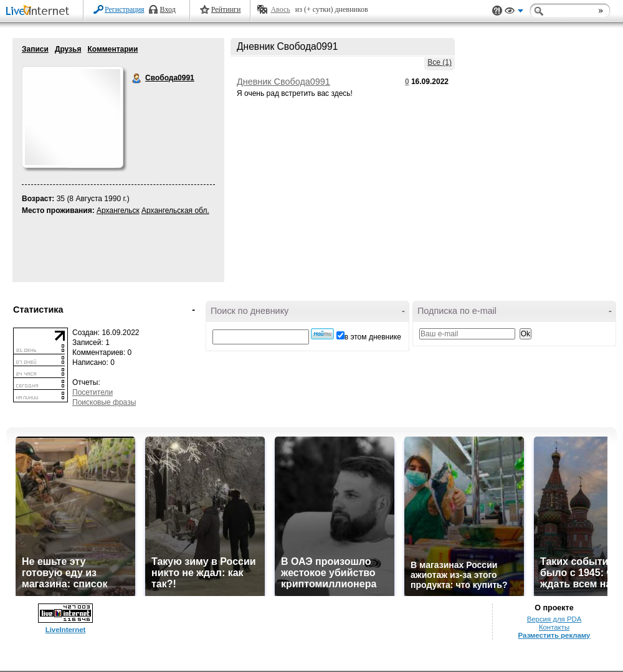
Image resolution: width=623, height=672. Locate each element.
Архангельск (118, 211)
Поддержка (497, 11)
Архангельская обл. (175, 211)
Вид (514, 12)
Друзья (68, 49)
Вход (168, 9)
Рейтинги (226, 9)
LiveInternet (40, 12)
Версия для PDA (554, 619)
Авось (280, 9)
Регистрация (125, 9)
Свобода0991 (137, 78)
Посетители (93, 392)
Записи (35, 49)
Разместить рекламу (554, 635)
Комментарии (112, 49)
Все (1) (440, 62)
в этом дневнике (373, 337)
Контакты (554, 627)
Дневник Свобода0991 (283, 82)
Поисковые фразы (104, 402)
